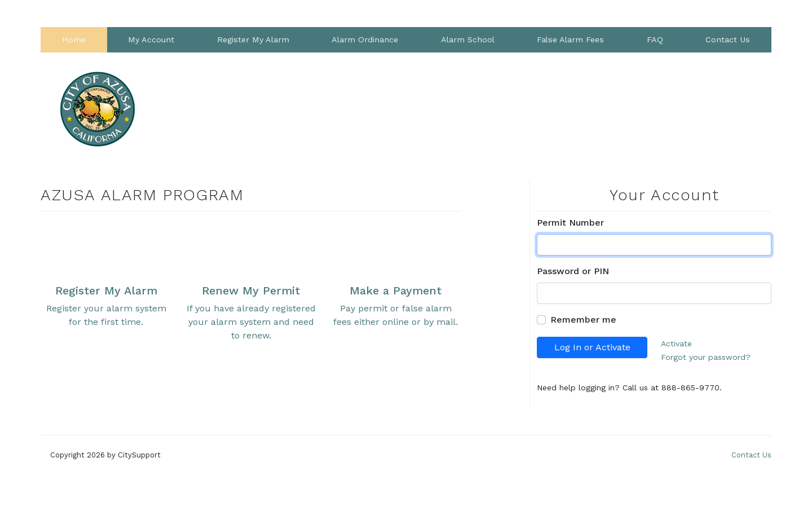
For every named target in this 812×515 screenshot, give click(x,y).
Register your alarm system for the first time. (106, 274)
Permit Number (570, 223)
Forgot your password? (706, 357)
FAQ (655, 39)
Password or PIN (573, 271)
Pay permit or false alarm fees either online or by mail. (396, 274)
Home (74, 39)
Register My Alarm (253, 39)
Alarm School (468, 39)
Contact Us (728, 39)
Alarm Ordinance (365, 39)
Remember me (583, 320)
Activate (676, 344)
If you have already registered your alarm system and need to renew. (251, 281)
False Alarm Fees (570, 39)
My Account (151, 39)
